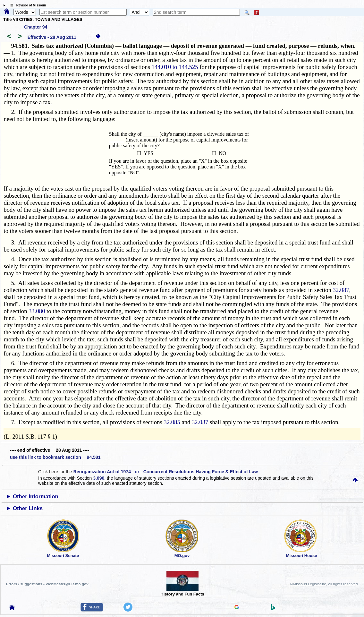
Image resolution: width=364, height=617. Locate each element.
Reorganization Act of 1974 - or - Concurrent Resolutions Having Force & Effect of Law (166, 472)
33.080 (37, 311)
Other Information (36, 497)
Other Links (28, 508)
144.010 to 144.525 (175, 67)
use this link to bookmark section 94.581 (55, 457)
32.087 (341, 290)
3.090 (99, 478)
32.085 (172, 422)
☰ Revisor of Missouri (27, 5)
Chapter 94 (36, 27)
